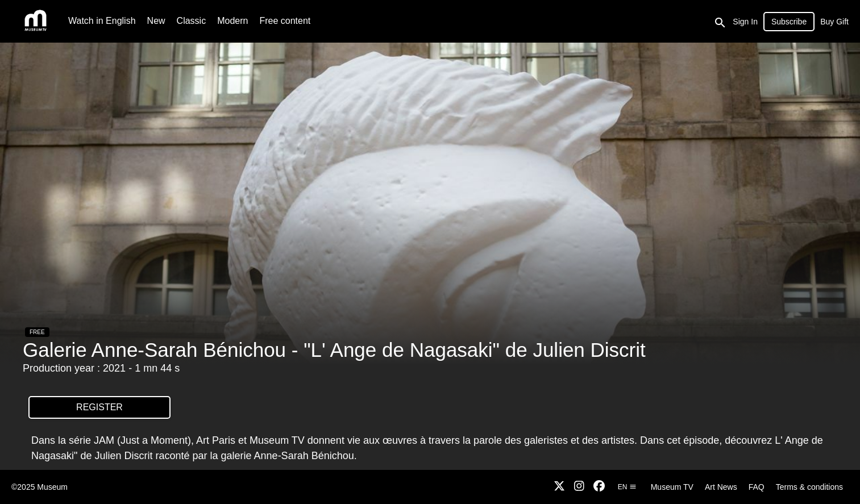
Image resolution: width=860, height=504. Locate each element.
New (156, 21)
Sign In (745, 22)
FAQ (757, 487)
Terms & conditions (809, 487)
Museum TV (672, 487)
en (627, 487)
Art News (721, 487)
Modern (232, 21)
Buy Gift (834, 22)
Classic (192, 21)
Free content (285, 21)
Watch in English (102, 21)
